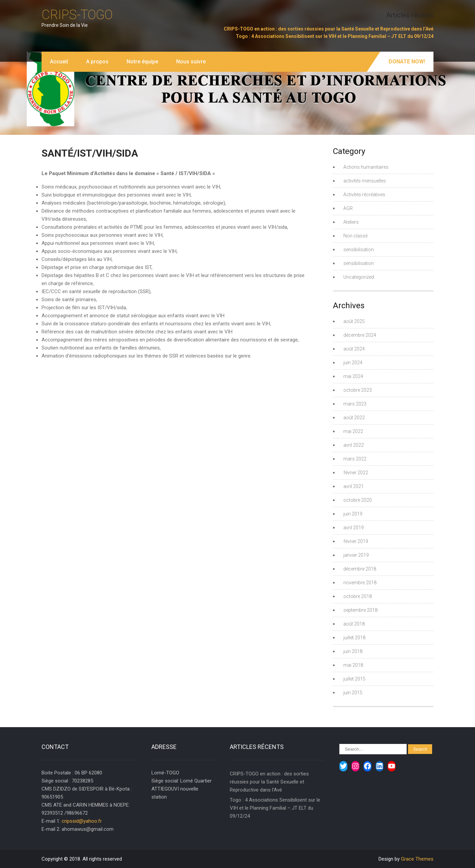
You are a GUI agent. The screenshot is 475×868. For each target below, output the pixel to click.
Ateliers (351, 222)
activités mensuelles (365, 181)
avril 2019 (354, 528)
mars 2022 (355, 459)
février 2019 (356, 541)
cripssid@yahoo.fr (82, 821)
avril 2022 (354, 445)
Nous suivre (191, 62)
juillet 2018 (354, 638)
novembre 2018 (360, 583)
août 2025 (354, 321)
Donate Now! (407, 62)
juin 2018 (353, 651)
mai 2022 (353, 431)
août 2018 (354, 624)
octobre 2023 (358, 390)
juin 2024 (353, 363)
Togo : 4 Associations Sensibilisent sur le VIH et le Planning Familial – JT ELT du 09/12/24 (335, 36)
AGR (348, 208)
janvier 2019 (356, 555)
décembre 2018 (360, 569)
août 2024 (354, 349)
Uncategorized (359, 277)
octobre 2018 (358, 596)
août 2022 (354, 418)
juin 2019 (353, 514)
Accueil (59, 62)
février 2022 (356, 473)
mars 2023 (355, 404)
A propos (97, 62)
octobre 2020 (358, 500)
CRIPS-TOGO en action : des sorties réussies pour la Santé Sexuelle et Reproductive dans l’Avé (329, 29)
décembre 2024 (360, 335)
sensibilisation (359, 250)
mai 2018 (353, 665)
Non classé (355, 236)
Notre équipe (142, 62)
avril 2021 (354, 486)
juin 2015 (353, 693)
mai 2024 (353, 376)
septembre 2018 (360, 610)
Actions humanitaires (366, 167)
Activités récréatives (364, 195)
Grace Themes (417, 859)
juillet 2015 (354, 679)
